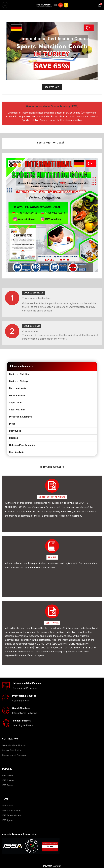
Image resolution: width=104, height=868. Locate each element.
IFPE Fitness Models (12, 805)
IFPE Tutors (7, 796)
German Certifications (12, 740)
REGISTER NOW (52, 87)
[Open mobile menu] (5, 5)
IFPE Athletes (8, 770)
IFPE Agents (8, 810)
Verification (7, 765)
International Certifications (14, 735)
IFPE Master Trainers (12, 801)
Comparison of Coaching (14, 745)
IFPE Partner (8, 775)
